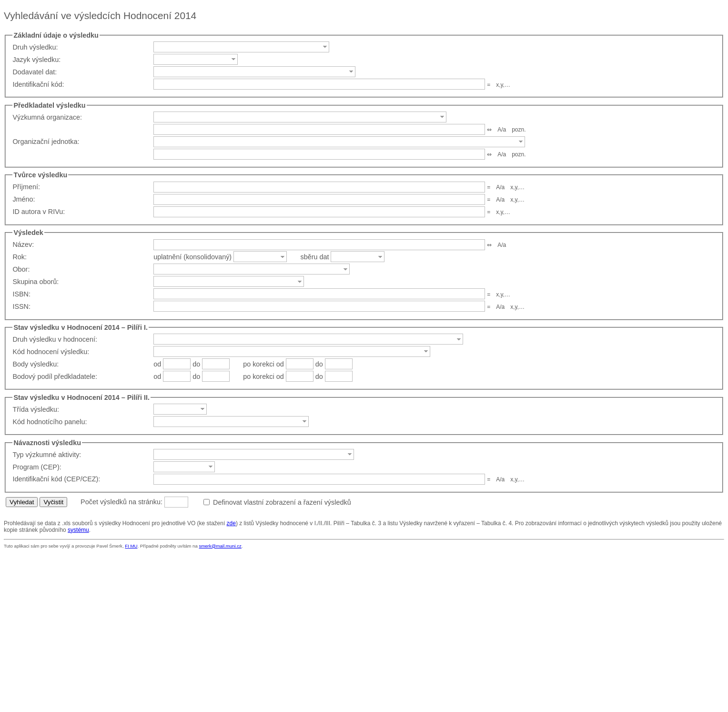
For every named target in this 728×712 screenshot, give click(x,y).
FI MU (131, 546)
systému (78, 530)
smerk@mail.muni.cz (220, 546)
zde (231, 523)
